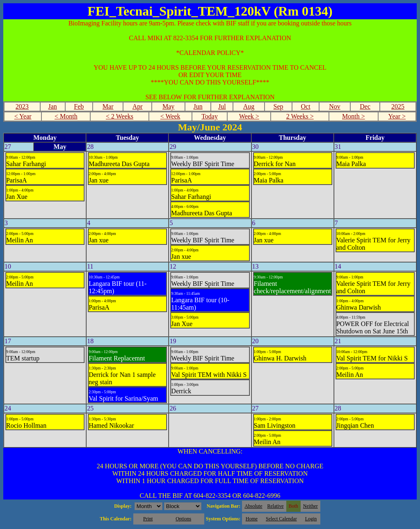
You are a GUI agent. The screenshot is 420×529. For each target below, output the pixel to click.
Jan (52, 106)
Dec (365, 106)
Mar (108, 106)
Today (210, 116)
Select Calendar (281, 519)
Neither (310, 506)
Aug (249, 106)
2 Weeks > (300, 116)
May (168, 106)
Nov (335, 106)
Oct (305, 106)
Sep (278, 106)
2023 (22, 106)
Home (252, 519)
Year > (397, 116)
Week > (249, 116)
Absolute (253, 506)
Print (148, 519)
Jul (222, 106)
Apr (138, 106)
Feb (79, 106)
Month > (354, 116)
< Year (23, 116)
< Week (170, 116)
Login (311, 519)
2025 (398, 106)
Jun (198, 106)
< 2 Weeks (120, 116)
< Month (66, 116)
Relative (276, 506)
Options (183, 519)
